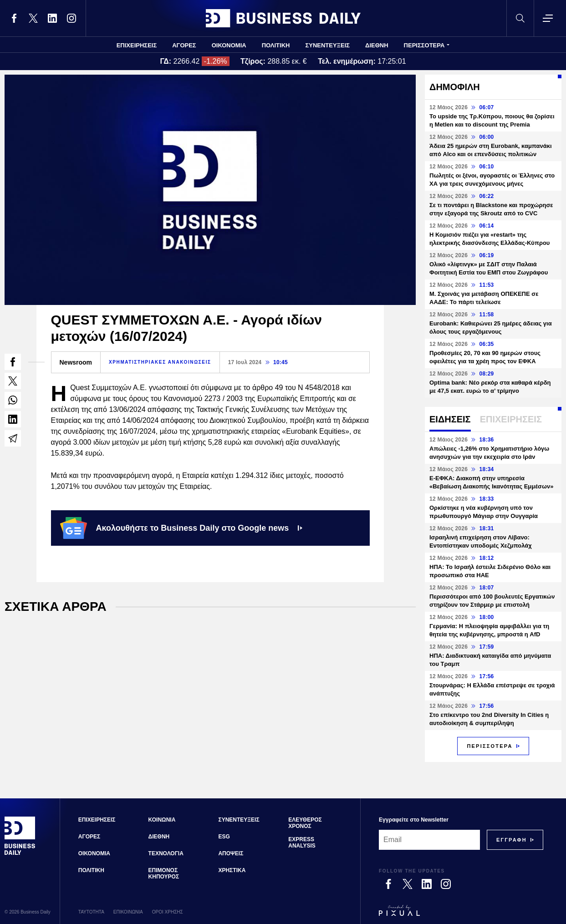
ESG (224, 837)
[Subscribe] (512, 840)
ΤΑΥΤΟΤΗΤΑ (91, 912)
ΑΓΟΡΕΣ (184, 45)
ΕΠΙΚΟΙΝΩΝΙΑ (128, 912)
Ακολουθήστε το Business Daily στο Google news (181, 528)
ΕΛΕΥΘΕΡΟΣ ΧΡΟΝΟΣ (305, 823)
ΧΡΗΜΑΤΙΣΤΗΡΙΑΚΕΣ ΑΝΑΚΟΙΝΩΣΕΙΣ (160, 362)
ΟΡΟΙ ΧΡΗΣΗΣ (168, 912)
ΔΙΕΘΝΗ (377, 45)
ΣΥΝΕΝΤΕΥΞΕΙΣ (327, 45)
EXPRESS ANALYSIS (302, 843)
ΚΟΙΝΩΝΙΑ (162, 820)
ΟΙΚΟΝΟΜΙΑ (229, 45)
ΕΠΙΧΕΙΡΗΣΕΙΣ (137, 45)
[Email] (429, 840)
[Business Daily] (20, 854)
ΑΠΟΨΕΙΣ (231, 853)
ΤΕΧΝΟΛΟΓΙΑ (166, 853)
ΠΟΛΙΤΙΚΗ (276, 45)
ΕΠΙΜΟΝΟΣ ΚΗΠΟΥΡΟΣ (164, 873)
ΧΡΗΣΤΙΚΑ (232, 870)
